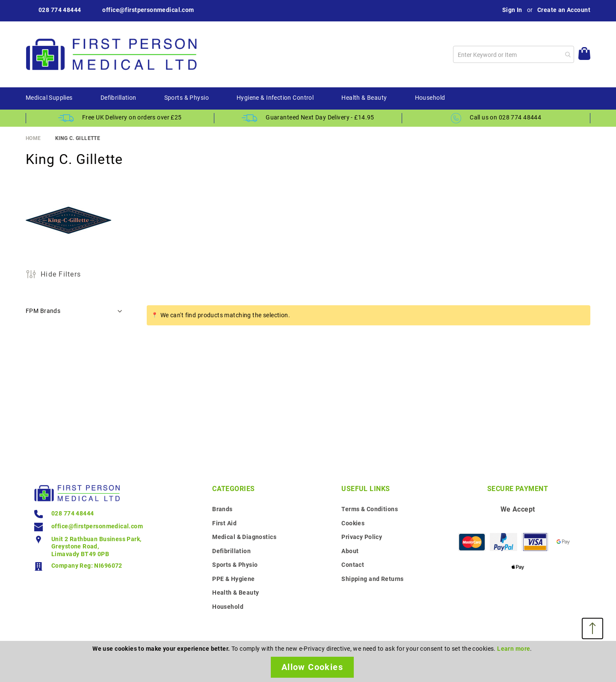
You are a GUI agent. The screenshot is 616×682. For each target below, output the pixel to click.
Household (228, 607)
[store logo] (111, 54)
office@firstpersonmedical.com (148, 10)
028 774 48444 (60, 10)
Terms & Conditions (370, 509)
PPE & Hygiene (233, 579)
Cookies (353, 523)
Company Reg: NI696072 (87, 566)
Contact (353, 565)
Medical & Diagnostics (244, 537)
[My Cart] (584, 55)
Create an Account (564, 10)
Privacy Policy (362, 537)
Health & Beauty (235, 593)
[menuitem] (49, 98)
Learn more (514, 649)
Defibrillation (231, 551)
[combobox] (514, 54)
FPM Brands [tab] (43, 311)
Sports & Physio (235, 565)
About (350, 551)
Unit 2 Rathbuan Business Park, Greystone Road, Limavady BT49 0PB (96, 546)
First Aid (224, 523)
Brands (222, 509)
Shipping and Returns (372, 579)
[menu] (308, 98)
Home (33, 138)
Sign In (512, 10)
